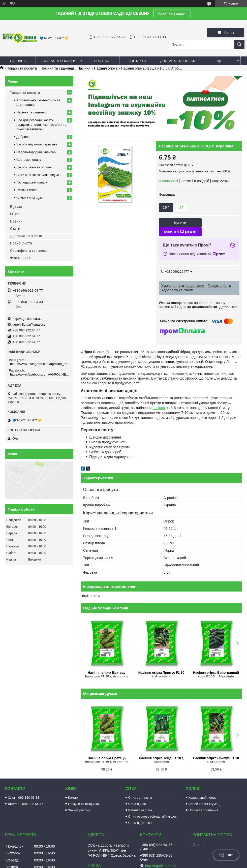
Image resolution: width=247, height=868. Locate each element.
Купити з (180, 232)
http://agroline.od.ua (27, 319)
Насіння (84, 68)
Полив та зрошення (203, 810)
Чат (226, 855)
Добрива (23, 137)
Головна (18, 61)
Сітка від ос (137, 804)
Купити (180, 223)
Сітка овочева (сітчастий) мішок (152, 816)
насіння (159, 408)
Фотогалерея (21, 258)
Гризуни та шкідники (83, 804)
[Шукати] (239, 44)
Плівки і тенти (27, 190)
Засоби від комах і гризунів (37, 144)
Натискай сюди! (172, 13)
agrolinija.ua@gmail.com (30, 324)
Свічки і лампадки (30, 198)
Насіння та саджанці (57, 68)
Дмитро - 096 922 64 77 (25, 804)
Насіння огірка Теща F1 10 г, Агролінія (161, 760)
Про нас (102, 61)
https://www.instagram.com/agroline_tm (39, 364)
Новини (16, 221)
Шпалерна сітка (140, 810)
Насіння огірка (106, 68)
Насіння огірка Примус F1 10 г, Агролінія (161, 674)
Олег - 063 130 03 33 (23, 798)
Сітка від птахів (140, 823)
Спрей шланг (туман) (205, 804)
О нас (15, 214)
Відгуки (16, 207)
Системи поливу (29, 160)
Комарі (73, 798)
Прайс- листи (21, 243)
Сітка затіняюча (140, 798)
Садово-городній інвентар (36, 152)
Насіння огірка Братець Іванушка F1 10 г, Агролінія (107, 674)
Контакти (137, 61)
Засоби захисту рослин (34, 167)
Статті (15, 229)
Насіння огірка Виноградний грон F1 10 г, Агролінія (216, 674)
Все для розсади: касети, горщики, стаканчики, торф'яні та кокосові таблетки (41, 125)
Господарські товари (32, 182)
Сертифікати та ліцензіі (29, 251)
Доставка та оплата (178, 61)
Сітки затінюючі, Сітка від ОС (38, 175)
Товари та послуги (58, 61)
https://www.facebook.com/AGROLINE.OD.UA (40, 374)
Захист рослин (79, 810)
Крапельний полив (203, 798)
